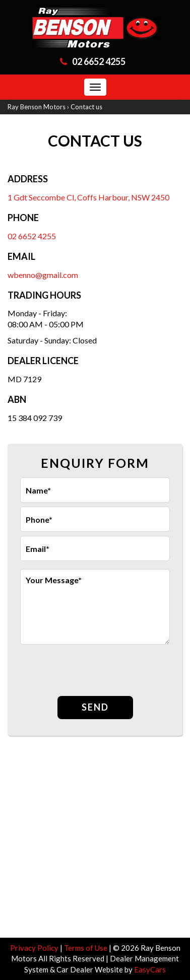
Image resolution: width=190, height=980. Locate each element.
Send (95, 707)
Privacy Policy (35, 948)
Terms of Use (86, 948)
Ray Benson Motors (37, 107)
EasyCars (150, 969)
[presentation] (97, 671)
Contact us (86, 107)
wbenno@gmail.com (43, 275)
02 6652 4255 (99, 61)
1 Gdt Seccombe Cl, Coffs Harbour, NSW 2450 (88, 197)
